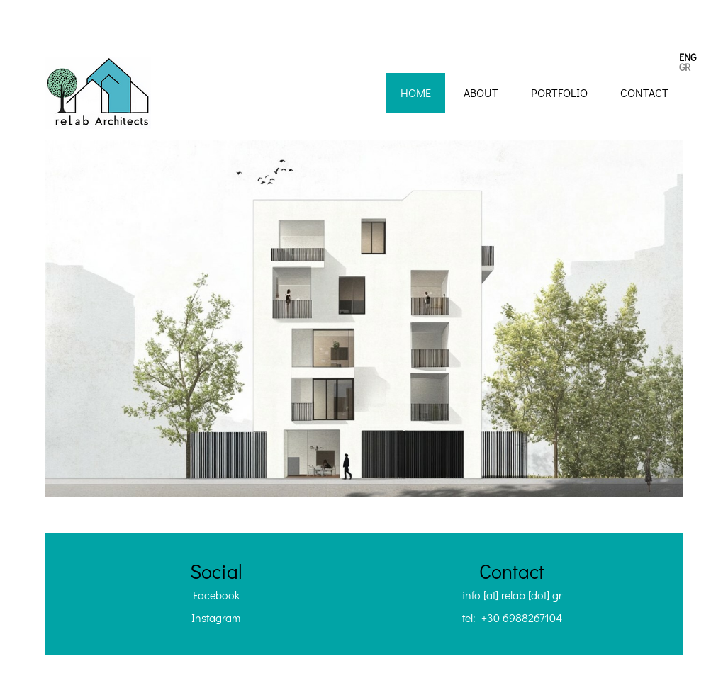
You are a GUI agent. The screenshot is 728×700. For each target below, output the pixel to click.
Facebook (216, 595)
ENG (688, 57)
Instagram (216, 617)
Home (416, 92)
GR (685, 67)
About (481, 92)
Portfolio (559, 92)
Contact (644, 92)
